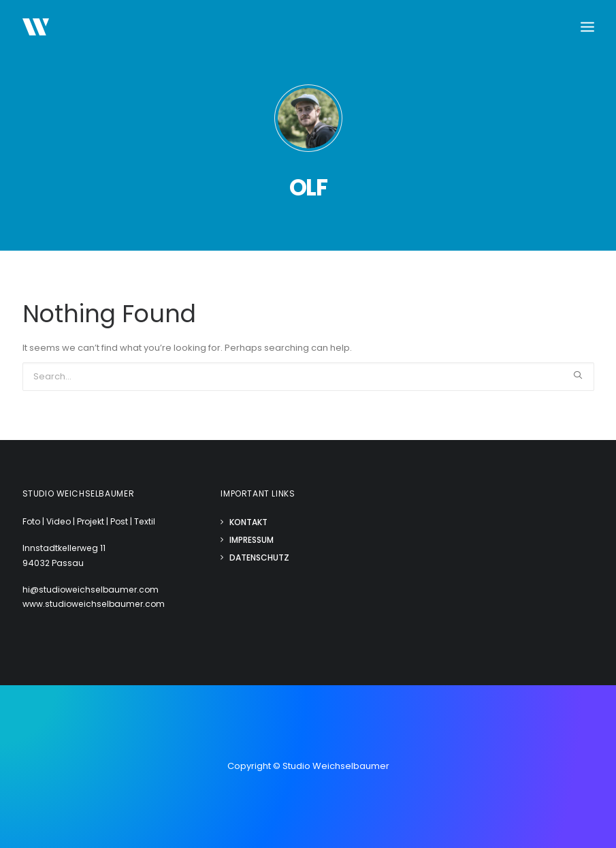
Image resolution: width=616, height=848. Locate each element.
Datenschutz (259, 558)
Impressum (252, 540)
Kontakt (248, 522)
